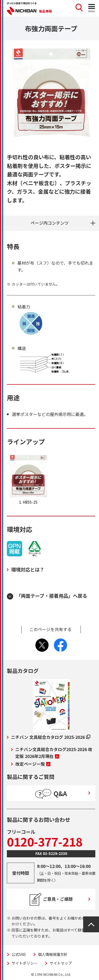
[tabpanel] (51, 93)
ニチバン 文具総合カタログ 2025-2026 (51, 737)
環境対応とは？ (28, 569)
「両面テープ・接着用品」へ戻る (52, 596)
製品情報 (45, 11)
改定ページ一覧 (33, 764)
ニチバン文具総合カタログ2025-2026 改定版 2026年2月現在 (54, 753)
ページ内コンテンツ (50, 223)
